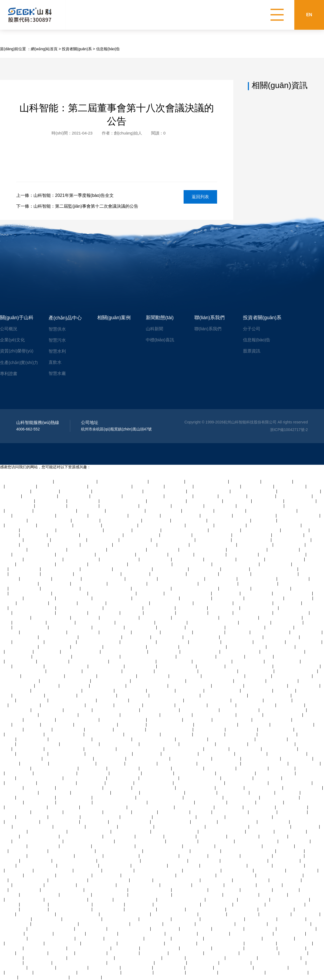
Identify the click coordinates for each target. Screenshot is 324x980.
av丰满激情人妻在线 (82, 559)
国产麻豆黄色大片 (253, 768)
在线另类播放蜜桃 (25, 569)
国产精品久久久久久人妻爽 (181, 579)
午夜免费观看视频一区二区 (131, 963)
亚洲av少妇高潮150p (121, 919)
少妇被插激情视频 (40, 802)
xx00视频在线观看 (29, 695)
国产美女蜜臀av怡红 (282, 637)
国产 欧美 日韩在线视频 (200, 778)
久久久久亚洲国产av (189, 520)
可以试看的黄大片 (40, 720)
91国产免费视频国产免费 (216, 725)
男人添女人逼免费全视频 (31, 593)
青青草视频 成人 (67, 579)
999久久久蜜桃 (47, 652)
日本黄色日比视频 (163, 647)
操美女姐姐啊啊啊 (180, 924)
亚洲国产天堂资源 (210, 554)
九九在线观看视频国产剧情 (195, 588)
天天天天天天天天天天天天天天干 (233, 938)
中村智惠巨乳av (132, 725)
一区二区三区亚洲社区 (200, 710)
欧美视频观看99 (179, 486)
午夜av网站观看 (91, 511)
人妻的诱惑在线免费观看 (34, 554)
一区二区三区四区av (74, 875)
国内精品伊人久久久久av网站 (105, 924)
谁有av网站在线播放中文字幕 (213, 622)
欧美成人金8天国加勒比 (147, 686)
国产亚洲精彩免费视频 (117, 676)
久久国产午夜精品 (87, 647)
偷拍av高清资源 (147, 754)
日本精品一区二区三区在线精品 (120, 802)
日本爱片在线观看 (32, 953)
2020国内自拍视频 (57, 574)
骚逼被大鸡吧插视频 (171, 569)
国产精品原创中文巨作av (174, 540)
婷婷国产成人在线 (36, 579)
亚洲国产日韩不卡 (291, 831)
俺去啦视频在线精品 (70, 593)
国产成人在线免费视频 (290, 900)
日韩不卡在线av (120, 783)
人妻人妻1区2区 (280, 627)
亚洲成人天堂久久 (198, 511)
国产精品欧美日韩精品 (206, 627)
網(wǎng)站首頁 (44, 49)
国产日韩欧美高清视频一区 (44, 632)
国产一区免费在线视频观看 (73, 700)
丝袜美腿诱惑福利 (133, 695)
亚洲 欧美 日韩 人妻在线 (26, 807)
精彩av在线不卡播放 (120, 525)
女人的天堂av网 (161, 691)
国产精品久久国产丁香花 (128, 603)
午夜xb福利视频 (13, 831)
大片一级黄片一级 (97, 569)
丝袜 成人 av (132, 613)
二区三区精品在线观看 (65, 749)
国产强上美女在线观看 (178, 763)
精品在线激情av (274, 895)
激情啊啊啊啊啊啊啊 (122, 856)
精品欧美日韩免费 (174, 545)
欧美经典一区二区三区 (184, 749)
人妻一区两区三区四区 (40, 836)
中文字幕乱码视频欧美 (87, 550)
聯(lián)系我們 (210, 318)
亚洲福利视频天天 (225, 856)
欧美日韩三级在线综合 (215, 924)
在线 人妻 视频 (286, 890)
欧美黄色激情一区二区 (257, 579)
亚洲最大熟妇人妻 (225, 890)
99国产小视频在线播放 (206, 909)
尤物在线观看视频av (55, 525)
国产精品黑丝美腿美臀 (36, 564)
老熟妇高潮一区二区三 (212, 535)
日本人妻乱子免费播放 (239, 618)
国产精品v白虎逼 (75, 686)
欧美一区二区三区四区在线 (177, 904)
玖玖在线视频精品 (290, 486)
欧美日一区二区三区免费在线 (175, 695)
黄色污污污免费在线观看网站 (123, 481)
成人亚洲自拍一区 (40, 598)
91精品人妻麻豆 (111, 763)
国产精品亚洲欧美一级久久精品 (249, 851)
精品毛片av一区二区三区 (291, 783)
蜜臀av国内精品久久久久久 (51, 929)
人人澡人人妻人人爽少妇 (270, 695)
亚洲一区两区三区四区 (297, 929)
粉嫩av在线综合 (85, 618)
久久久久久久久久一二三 (125, 647)
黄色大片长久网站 (25, 890)
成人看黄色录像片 (214, 934)
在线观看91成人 (19, 870)
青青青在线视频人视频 (254, 603)
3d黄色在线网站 (227, 759)
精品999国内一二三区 (264, 788)
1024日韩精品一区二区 (293, 676)
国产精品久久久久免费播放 (116, 710)
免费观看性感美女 (282, 681)
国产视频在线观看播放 (52, 656)
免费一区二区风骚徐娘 (256, 705)
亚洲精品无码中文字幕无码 (151, 807)
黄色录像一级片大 (270, 870)
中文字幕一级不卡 (148, 486)
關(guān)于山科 (17, 318)
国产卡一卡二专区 (21, 783)
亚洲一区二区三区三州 (44, 559)
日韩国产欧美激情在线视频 (123, 501)
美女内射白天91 (194, 856)
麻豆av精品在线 (13, 520)
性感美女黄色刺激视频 (51, 618)
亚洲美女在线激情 (145, 516)
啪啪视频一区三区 (55, 584)
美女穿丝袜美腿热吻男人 (172, 603)
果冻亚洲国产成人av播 (171, 822)
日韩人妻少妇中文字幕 (195, 807)
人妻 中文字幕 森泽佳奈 (191, 759)
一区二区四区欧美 (202, 972)
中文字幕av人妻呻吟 (65, 671)
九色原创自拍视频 (61, 642)
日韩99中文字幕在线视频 (50, 520)
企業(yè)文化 (12, 340)
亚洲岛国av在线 (89, 856)
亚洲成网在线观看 (123, 778)
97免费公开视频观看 (74, 598)
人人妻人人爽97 (19, 773)
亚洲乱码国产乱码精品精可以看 (149, 875)
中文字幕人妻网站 (257, 890)
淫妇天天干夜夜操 (74, 496)
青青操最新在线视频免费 (78, 720)
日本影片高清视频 (224, 608)
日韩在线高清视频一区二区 (113, 593)
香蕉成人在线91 (35, 545)
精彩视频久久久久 (252, 924)
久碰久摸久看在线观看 (97, 885)
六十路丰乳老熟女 (205, 569)
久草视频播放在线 (131, 691)
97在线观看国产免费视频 (163, 793)
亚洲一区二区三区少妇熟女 (162, 525)
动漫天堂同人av (190, 691)
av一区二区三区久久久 (108, 516)
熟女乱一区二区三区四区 (56, 773)
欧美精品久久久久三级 (270, 632)
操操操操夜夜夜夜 (174, 812)
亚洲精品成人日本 (279, 846)
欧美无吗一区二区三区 (127, 550)
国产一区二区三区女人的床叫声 (274, 525)
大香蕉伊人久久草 (284, 550)
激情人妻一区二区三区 (126, 511)
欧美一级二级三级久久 (57, 783)
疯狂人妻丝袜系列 (101, 749)
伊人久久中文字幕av (255, 545)
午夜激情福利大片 (196, 948)
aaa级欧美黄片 (37, 540)
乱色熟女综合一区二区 (212, 661)
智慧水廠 (57, 373)
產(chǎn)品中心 (65, 318)
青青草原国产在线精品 (218, 584)
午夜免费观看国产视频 (19, 637)
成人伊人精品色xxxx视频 (71, 627)
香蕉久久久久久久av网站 (67, 666)
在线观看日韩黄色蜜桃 (19, 793)
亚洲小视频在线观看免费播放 (198, 895)
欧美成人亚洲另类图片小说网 (63, 486)
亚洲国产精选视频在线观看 (265, 763)
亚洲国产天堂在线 (199, 846)
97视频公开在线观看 (217, 754)
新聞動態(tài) (160, 318)
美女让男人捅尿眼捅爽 (258, 584)
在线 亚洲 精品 (282, 768)
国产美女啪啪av (295, 530)
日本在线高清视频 (160, 613)
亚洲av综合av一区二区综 (148, 759)
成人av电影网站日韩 (139, 642)
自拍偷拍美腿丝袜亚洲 (61, 569)
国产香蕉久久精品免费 (160, 710)
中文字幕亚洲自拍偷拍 (236, 875)
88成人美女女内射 (188, 506)
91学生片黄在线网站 (74, 797)
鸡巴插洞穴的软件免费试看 (23, 671)
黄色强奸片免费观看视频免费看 (148, 656)
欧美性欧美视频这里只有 (224, 676)
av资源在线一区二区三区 (255, 516)
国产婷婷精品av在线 (110, 895)
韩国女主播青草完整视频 (55, 511)
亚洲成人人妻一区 (257, 856)
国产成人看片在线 (25, 588)
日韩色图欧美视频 (242, 729)
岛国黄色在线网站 (192, 739)
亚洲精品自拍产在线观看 (85, 778)
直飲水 (55, 362)
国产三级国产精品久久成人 (123, 720)
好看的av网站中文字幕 (91, 793)
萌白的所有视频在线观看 (119, 861)
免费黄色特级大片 (137, 817)
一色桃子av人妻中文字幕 (175, 817)
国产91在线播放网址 (108, 686)
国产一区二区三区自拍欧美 (51, 856)
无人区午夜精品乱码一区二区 (140, 841)
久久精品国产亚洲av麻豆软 (283, 554)
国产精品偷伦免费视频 (59, 637)
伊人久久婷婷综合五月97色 (210, 681)
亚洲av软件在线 (260, 831)
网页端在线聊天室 (268, 501)
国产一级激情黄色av (280, 749)
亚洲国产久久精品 (173, 642)
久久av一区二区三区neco (150, 564)
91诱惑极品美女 (262, 496)
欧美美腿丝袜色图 (241, 885)
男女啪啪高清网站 (83, 501)
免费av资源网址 (251, 559)
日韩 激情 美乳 (259, 676)
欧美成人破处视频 (61, 885)
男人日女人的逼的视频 (135, 622)
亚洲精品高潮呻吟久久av (90, 831)
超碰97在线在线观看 (164, 511)
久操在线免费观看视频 (285, 559)
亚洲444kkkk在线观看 (260, 608)
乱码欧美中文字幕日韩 (123, 608)
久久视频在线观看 (120, 836)
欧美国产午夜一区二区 (60, 822)
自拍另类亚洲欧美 (99, 691)
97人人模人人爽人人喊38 (135, 545)
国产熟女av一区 (136, 574)
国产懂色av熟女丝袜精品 (43, 676)
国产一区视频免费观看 (29, 880)
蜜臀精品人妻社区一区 (245, 627)
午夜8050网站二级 (58, 725)
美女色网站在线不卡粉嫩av (91, 958)
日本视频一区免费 (250, 681)
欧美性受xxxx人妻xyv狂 (121, 520)
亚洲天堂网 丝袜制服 (67, 754)
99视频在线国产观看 (295, 496)
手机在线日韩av (233, 496)
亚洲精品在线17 (179, 496)
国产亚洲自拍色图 (301, 501)
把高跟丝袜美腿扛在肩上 (154, 739)
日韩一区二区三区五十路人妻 (173, 584)
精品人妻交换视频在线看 (100, 637)
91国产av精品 (217, 749)
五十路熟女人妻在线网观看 (297, 666)
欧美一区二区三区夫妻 (303, 788)
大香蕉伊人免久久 (141, 909)
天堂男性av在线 (200, 525)
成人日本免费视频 (32, 817)
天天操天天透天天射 (175, 661)
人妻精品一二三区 (123, 768)
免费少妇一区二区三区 (111, 681)
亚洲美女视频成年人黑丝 (34, 613)
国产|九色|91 (142, 880)
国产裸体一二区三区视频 (299, 516)
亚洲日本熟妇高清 (25, 574)
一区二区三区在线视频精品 (177, 880)
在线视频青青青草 (204, 861)
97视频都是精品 (99, 729)
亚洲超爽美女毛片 (163, 550)
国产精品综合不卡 (44, 846)
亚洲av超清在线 (86, 520)
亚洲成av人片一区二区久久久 (180, 827)
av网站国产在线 (150, 836)
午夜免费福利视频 (139, 671)
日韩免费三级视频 (243, 554)
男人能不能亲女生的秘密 (252, 934)
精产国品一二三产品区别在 (236, 564)
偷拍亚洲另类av (126, 948)
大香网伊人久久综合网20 (89, 948)
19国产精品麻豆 (229, 807)
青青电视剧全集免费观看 (228, 827)
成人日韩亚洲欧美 (254, 725)
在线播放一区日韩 (104, 613)
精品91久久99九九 (258, 486)
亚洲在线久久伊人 (72, 564)
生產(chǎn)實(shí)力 (19, 363)
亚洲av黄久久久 (306, 827)
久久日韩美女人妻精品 (287, 754)
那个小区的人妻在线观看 (102, 535)
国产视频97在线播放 (89, 584)
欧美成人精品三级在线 (96, 622)
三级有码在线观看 (93, 773)
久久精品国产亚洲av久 (125, 938)
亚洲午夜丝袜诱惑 (32, 700)
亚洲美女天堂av (46, 491)
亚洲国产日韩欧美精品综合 (160, 797)
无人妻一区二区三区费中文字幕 (26, 481)
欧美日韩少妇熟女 (287, 622)
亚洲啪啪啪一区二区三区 (219, 763)
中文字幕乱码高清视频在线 (249, 817)
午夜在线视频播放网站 (25, 900)
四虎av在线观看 (88, 525)
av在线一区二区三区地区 (107, 890)
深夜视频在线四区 (164, 652)
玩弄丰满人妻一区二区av (114, 797)
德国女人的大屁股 (21, 525)
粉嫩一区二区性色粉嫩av (38, 744)
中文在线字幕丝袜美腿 (160, 744)
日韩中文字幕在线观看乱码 (224, 695)
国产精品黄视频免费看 (259, 953)
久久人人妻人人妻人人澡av (141, 749)
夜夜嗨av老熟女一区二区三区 (199, 783)
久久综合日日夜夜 (130, 729)
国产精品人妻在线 (228, 929)
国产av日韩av (238, 632)
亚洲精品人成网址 (261, 919)
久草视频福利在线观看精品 (185, 530)
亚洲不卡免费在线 (53, 661)
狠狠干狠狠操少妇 (83, 632)
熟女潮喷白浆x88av (271, 968)
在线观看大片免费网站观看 (272, 744)
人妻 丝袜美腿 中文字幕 (130, 822)
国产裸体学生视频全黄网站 (104, 807)
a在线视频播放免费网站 (144, 496)
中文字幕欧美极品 (221, 579)
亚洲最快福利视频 (196, 598)
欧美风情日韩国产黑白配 (209, 491)
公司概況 (9, 329)
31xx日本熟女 (206, 496)
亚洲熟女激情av (222, 705)
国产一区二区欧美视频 (80, 744)
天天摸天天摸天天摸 (241, 895)
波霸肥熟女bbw (34, 535)
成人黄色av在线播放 (136, 827)
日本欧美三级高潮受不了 (154, 788)
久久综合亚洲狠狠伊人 (264, 598)
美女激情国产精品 (235, 588)
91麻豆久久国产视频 (142, 535)
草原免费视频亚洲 (289, 545)
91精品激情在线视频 (223, 691)
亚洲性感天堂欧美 (64, 535)
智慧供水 (57, 329)
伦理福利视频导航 (217, 880)
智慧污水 (57, 340)
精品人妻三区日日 (81, 676)
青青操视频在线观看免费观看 (106, 588)
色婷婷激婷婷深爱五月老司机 (118, 491)
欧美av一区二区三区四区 (266, 686)
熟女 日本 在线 (250, 715)
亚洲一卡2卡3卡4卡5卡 (247, 550)
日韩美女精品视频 (55, 647)
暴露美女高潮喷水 (156, 559)
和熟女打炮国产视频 (40, 496)
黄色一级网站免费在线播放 (73, 763)
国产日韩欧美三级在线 (81, 652)
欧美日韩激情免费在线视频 (213, 545)
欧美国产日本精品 (234, 793)
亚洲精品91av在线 (15, 919)
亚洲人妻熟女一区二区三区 (181, 900)
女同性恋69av (288, 793)
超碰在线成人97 (238, 501)
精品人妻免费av (288, 603)
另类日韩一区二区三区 (278, 734)
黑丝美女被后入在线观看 (165, 491)
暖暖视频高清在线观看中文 (195, 618)
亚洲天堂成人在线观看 (103, 671)
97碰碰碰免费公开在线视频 (52, 938)
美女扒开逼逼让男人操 (101, 817)
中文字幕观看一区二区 (65, 734)
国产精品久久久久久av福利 (203, 647)
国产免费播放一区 (295, 841)
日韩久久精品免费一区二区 (175, 831)
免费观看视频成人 (156, 768)
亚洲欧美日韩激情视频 (48, 550)
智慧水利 (57, 351)
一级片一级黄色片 (21, 486)
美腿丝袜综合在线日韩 (160, 948)
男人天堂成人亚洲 (228, 948)
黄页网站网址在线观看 (181, 516)
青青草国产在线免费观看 (76, 481)
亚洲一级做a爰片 (206, 851)
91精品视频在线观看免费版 (261, 506)
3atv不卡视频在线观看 (154, 783)
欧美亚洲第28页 (78, 710)
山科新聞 (154, 329)
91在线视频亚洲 (38, 729)
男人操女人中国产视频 (272, 720)
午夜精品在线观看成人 (292, 540)
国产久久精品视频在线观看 (159, 870)
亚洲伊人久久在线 (276, 564)
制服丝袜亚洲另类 (272, 739)
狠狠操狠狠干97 (242, 802)
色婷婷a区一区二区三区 (78, 866)
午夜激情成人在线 (109, 627)
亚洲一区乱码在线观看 (276, 773)
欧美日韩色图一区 (188, 559)
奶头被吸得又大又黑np (116, 554)
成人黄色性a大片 (212, 836)
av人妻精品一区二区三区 (207, 481)
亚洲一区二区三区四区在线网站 (80, 963)
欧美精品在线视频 (126, 773)
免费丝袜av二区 (306, 914)
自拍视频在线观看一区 (232, 720)
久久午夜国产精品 (29, 749)
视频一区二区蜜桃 (243, 836)
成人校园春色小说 (137, 968)
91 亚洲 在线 (174, 958)
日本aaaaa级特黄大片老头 (254, 491)
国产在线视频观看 (116, 632)
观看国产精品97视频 (168, 574)
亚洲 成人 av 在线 (277, 481)
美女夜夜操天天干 (237, 778)
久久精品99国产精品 (202, 637)
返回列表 (200, 197)
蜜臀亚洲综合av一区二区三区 (68, 759)
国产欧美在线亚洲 (225, 530)
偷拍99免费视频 (230, 788)
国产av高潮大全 (19, 511)
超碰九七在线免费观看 (252, 540)
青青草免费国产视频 (283, 661)
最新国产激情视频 (51, 506)
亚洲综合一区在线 (177, 715)
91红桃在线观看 (61, 622)
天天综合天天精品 (211, 802)
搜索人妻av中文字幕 (69, 540)
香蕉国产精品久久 (270, 642)
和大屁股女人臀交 (29, 666)
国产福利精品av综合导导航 (203, 550)
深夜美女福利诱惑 (33, 603)
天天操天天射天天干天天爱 (170, 725)
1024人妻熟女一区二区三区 (274, 569)
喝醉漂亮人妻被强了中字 (257, 841)
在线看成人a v (264, 520)
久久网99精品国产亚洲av (110, 486)
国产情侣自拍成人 (106, 496)
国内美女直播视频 (69, 729)
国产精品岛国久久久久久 (281, 618)
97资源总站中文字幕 (190, 890)
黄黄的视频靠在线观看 (200, 652)
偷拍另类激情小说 (228, 686)
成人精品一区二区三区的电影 (65, 681)
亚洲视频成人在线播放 (29, 851)
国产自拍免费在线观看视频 (208, 700)
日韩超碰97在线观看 (304, 642)
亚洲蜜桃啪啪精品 (203, 574)
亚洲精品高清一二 (231, 525)
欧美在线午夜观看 (192, 608)
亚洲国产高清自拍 (76, 491)
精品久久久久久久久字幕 (177, 671)
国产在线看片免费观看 (108, 564)
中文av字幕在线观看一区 (229, 520)
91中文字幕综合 (147, 530)
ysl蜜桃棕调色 (263, 793)
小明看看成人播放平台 (54, 870)
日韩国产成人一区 (285, 861)
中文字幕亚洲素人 (221, 506)
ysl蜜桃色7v (201, 812)
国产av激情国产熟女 (214, 540)
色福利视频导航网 (260, 807)
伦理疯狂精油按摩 (83, 506)
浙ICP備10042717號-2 (289, 430)
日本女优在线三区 (235, 574)
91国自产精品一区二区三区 (249, 666)
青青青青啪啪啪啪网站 (238, 822)
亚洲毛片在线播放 (228, 598)
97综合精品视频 (157, 520)
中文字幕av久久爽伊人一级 (98, 574)
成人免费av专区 (88, 870)
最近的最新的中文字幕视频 (96, 656)
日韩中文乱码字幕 (255, 622)
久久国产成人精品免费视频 (175, 914)
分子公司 (252, 329)
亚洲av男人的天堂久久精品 (156, 598)
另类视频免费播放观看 (19, 647)
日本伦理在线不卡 (286, 880)
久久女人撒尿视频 (160, 608)
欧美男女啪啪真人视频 (120, 559)
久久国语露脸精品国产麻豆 (165, 861)
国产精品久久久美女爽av (299, 491)
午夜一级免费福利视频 (89, 661)
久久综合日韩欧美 (176, 535)
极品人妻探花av (260, 656)
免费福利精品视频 (177, 734)
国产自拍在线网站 (242, 909)
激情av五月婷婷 (211, 666)
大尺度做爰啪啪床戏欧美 (139, 885)
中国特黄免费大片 (103, 540)
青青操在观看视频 (64, 807)
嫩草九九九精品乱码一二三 (242, 972)
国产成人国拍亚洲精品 (206, 958)
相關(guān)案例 (114, 318)
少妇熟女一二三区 (25, 705)
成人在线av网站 (263, 812)
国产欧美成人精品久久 (252, 535)
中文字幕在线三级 (289, 866)
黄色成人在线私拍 (180, 836)
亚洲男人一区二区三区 (167, 501)
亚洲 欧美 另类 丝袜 (23, 822)
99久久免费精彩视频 (31, 627)
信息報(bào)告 (108, 49)
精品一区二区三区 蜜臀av (283, 652)
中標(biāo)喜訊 (160, 340)
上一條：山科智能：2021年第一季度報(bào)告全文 (65, 195)
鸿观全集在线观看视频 (83, 812)
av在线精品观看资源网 (293, 593)
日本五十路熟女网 (109, 909)
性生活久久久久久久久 (271, 588)
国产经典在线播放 (55, 793)
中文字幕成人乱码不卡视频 (217, 486)
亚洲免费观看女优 (51, 501)
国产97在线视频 (292, 919)
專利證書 (9, 374)
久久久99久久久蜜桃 (99, 943)
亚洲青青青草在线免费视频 (188, 593)
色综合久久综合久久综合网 (80, 530)
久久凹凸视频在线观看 (112, 598)
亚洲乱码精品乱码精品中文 (232, 739)
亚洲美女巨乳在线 (192, 613)
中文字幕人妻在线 (245, 481)
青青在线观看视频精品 (261, 530)
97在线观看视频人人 (292, 613)
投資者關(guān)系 (77, 49)
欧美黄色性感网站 (305, 763)
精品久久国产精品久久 (140, 715)
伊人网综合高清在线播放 (247, 783)
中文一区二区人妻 (171, 963)
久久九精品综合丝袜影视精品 (272, 511)
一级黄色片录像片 (222, 900)
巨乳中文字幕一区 (142, 579)
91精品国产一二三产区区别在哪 (158, 681)
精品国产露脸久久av (205, 501)
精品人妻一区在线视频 (61, 588)
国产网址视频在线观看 (152, 588)
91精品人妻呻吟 (107, 875)
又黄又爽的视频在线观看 (82, 836)
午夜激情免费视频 (70, 934)
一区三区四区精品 (72, 516)
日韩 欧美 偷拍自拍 (30, 622)
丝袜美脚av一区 (118, 530)
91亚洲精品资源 (236, 569)
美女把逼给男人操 (156, 506)
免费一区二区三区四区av (215, 715)
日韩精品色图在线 (232, 744)
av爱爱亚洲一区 (291, 851)
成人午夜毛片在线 (275, 914)
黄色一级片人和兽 (243, 914)
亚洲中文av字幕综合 (107, 666)
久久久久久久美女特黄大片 (80, 608)
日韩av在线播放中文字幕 (104, 579)
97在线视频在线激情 (167, 481)
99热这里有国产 (299, 598)
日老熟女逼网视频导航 (193, 564)
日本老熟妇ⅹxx (204, 822)
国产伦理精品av (139, 904)
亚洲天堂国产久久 (306, 632)
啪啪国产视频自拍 (241, 734)
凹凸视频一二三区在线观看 (222, 831)
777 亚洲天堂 (47, 686)
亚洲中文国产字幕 (188, 768)
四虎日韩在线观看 (304, 686)
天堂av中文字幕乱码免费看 (33, 608)
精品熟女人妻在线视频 (68, 880)
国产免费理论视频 (242, 958)
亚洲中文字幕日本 (217, 516)
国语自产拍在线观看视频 (242, 637)
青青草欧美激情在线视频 (150, 890)
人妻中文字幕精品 (210, 729)
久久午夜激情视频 (171, 622)
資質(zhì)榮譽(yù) (17, 351)
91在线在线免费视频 (63, 943)
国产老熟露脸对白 (257, 593)
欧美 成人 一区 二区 (187, 953)
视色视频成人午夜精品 (120, 506)
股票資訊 (252, 351)
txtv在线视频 (11, 496)
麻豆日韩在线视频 (261, 929)
